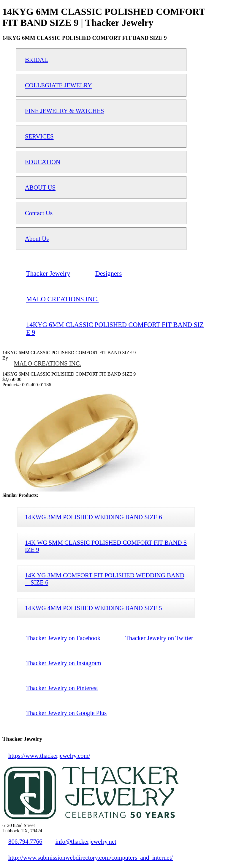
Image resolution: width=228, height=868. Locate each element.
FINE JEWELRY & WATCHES (64, 111)
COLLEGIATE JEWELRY (58, 85)
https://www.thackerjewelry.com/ (49, 756)
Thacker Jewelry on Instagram (64, 663)
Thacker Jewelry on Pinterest (62, 688)
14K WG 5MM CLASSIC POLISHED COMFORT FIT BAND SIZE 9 (106, 546)
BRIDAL (36, 60)
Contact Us (39, 213)
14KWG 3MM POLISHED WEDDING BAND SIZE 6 (94, 517)
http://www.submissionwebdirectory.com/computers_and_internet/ (91, 857)
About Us (37, 238)
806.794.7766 (25, 841)
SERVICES (39, 136)
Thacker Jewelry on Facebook (63, 638)
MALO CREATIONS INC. (48, 363)
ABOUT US (40, 187)
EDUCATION (43, 162)
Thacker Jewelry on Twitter (159, 638)
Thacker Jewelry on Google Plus (66, 713)
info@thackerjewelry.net (86, 841)
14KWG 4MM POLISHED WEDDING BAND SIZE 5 (94, 608)
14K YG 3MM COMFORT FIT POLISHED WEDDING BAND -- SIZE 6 (105, 579)
